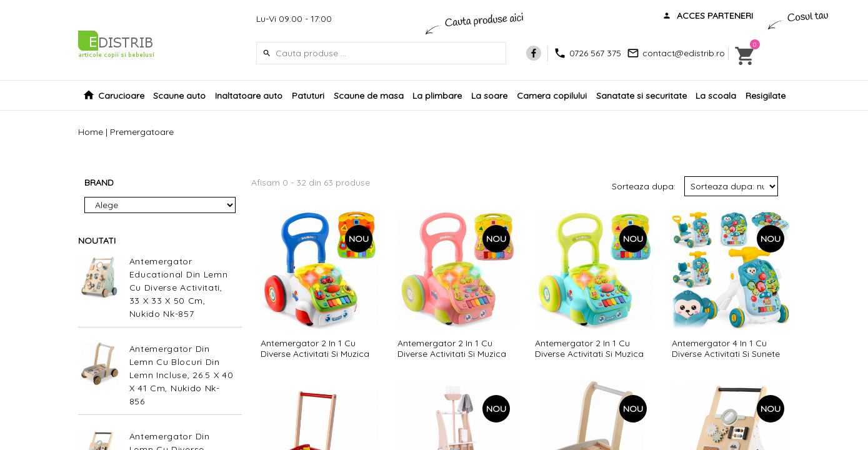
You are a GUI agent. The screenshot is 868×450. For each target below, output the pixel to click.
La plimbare (437, 96)
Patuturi (308, 96)
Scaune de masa (369, 96)
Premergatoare (142, 132)
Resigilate (766, 96)
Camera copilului (552, 96)
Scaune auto (179, 96)
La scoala (716, 96)
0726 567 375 (595, 53)
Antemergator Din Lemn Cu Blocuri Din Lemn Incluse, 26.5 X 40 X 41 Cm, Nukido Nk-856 (182, 375)
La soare (489, 96)
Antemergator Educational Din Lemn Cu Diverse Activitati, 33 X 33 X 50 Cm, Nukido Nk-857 (179, 287)
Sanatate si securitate (641, 96)
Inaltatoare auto (249, 96)
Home (91, 132)
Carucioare (121, 96)
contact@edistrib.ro (684, 53)
